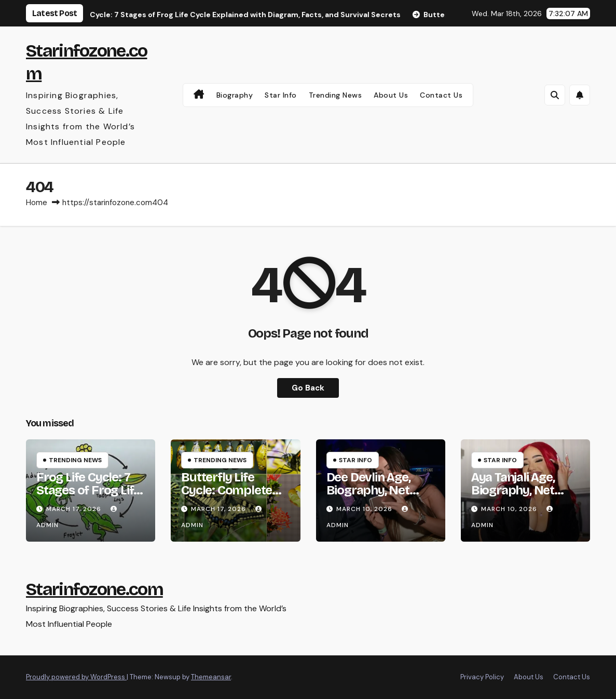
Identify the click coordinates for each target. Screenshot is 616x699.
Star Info (281, 95)
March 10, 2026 (365, 509)
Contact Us (441, 95)
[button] (555, 95)
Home (37, 203)
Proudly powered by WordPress (76, 677)
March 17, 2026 (75, 509)
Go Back (308, 388)
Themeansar (211, 677)
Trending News (336, 95)
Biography (235, 95)
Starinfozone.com (94, 589)
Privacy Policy (482, 677)
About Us (391, 95)
